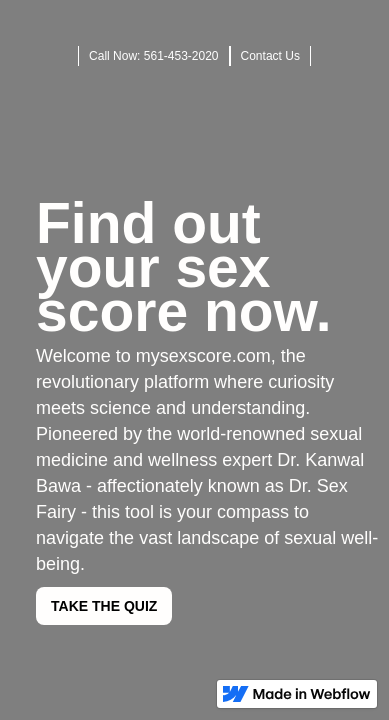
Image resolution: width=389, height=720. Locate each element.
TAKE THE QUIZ (104, 606)
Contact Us (270, 56)
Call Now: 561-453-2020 (153, 56)
